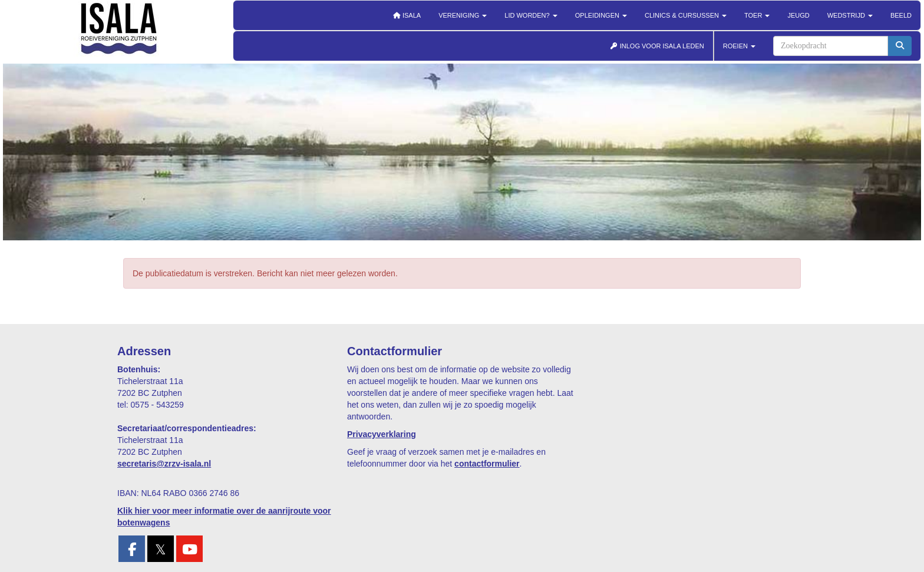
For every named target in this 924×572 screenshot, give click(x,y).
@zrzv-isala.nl (164, 464)
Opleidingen (601, 15)
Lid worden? (531, 15)
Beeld (901, 15)
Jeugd (798, 15)
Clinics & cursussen (686, 15)
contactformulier (487, 464)
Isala (407, 15)
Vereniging (463, 15)
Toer (757, 15)
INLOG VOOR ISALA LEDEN (657, 46)
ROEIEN (739, 46)
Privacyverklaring (382, 434)
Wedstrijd (850, 15)
